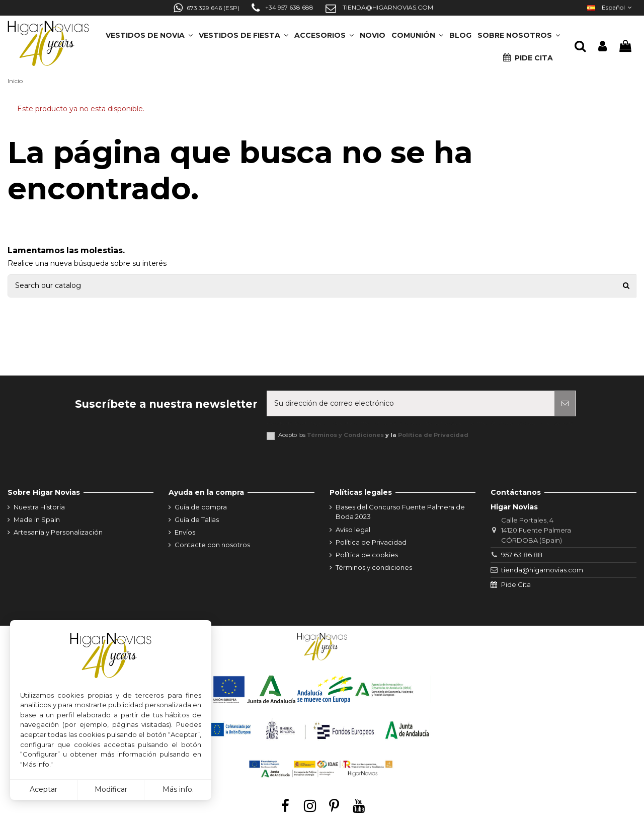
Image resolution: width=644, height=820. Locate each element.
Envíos (185, 532)
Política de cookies (367, 555)
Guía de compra (201, 507)
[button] (519, 32)
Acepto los (373, 435)
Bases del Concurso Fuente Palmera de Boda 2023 (400, 512)
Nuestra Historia (39, 507)
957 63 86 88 (522, 555)
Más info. (178, 789)
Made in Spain (37, 519)
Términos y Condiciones (345, 435)
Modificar (111, 789)
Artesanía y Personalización (58, 532)
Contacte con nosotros (212, 545)
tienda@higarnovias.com (542, 570)
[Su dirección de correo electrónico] (411, 403)
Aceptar (44, 789)
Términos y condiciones (374, 567)
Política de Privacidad (433, 435)
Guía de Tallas (197, 519)
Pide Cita (516, 584)
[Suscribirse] (565, 403)
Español (611, 7)
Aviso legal (353, 530)
